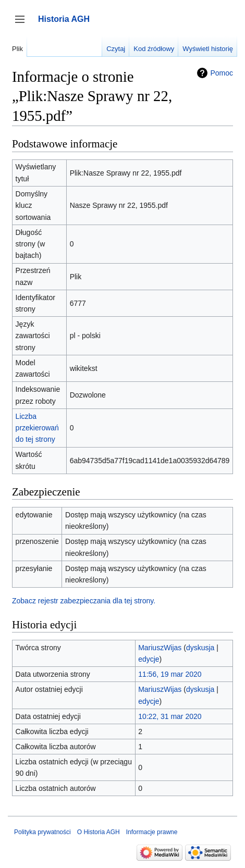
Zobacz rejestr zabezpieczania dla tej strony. (84, 601)
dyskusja (200, 648)
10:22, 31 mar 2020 (170, 716)
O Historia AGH (99, 832)
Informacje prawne (152, 832)
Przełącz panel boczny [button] (23, 24)
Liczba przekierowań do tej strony (37, 428)
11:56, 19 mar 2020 (170, 674)
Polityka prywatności (42, 832)
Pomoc (222, 73)
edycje (149, 659)
